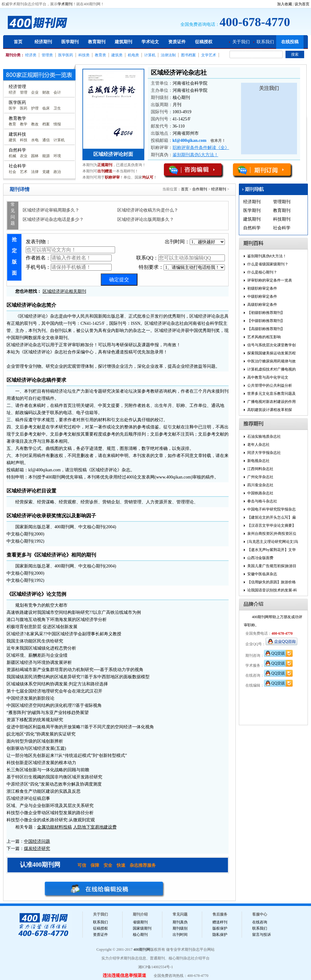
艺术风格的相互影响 (264, 337)
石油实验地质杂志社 (264, 436)
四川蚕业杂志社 (260, 485)
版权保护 (220, 928)
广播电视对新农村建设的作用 (272, 402)
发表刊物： (70, 246)
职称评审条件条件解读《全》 (201, 148)
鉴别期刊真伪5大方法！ (195, 155)
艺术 (24, 172)
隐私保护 (220, 935)
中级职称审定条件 (262, 296)
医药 (24, 108)
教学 (24, 124)
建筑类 (117, 55)
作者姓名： (69, 258)
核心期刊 (140, 935)
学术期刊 (65, 4)
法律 (35, 172)
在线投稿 (290, 42)
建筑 (12, 140)
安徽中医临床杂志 (262, 574)
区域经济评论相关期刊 (64, 291)
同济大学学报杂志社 (264, 453)
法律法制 (168, 55)
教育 (12, 124)
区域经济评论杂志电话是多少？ (53, 219)
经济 (12, 92)
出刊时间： (195, 242)
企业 (35, 92)
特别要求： (182, 267)
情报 (57, 124)
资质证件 (177, 42)
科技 (24, 140)
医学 (12, 108)
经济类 (31, 55)
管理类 (47, 55)
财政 (46, 92)
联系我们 (265, 42)
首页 (18, 42)
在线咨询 (260, 922)
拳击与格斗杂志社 (262, 501)
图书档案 (188, 55)
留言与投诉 (262, 935)
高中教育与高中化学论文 (268, 377)
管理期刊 (282, 202)
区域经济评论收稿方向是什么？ (148, 210)
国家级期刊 (142, 928)
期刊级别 (180, 928)
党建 (46, 172)
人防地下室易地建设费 (95, 827)
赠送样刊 (220, 922)
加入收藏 (285, 4)
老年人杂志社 (258, 445)
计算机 (150, 55)
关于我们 (241, 42)
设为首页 (302, 4)
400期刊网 (142, 950)
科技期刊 (282, 219)
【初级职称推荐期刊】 (266, 313)
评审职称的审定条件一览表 (270, 280)
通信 (46, 140)
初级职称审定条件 (262, 288)
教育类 (100, 55)
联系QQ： (181, 258)
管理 (24, 92)
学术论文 (150, 42)
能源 (46, 156)
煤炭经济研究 (37, 849)
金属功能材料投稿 (54, 827)
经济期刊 (43, 42)
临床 (46, 108)
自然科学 (252, 228)
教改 (35, 124)
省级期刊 (140, 922)
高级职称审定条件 (262, 305)
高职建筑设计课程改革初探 (270, 410)
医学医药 (66, 55)
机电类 (133, 55)
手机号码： (69, 267)
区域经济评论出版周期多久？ (146, 219)
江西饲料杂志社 (260, 469)
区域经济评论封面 (113, 154)
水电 (35, 140)
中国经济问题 (37, 841)
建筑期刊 (123, 42)
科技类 (84, 55)
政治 (57, 172)
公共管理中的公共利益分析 (270, 385)
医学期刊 (70, 42)
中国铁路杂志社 (260, 493)
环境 (57, 156)
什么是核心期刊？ (262, 272)
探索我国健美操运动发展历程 (272, 353)
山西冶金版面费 (260, 558)
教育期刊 (97, 42)
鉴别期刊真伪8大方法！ (267, 256)
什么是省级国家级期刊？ (268, 264)
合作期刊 (200, 189)
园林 (35, 156)
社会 (12, 172)
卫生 (57, 108)
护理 (35, 108)
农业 (24, 156)
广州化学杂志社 (260, 477)
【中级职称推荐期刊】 (266, 321)
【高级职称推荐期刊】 (266, 329)
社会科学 (282, 228)
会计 (57, 92)
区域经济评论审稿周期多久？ (51, 210)
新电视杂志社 (258, 461)
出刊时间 (180, 935)
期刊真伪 (180, 922)
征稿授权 (204, 42)
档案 (46, 124)
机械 (12, 156)
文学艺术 (209, 55)
